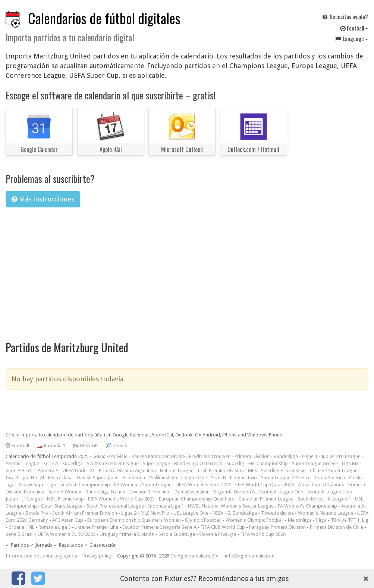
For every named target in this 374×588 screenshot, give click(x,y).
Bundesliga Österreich (198, 463)
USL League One (191, 513)
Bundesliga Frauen (105, 492)
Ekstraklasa (60, 478)
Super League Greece (315, 463)
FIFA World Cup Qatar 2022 (265, 485)
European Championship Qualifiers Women (134, 520)
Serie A (51, 463)
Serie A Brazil (20, 471)
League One (194, 478)
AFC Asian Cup (68, 520)
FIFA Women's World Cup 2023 (121, 499)
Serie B (219, 478)
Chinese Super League (334, 471)
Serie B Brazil (20, 534)
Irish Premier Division (221, 471)
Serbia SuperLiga (177, 534)
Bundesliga (286, 456)
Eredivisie (117, 456)
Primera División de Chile (337, 527)
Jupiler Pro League (341, 456)
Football (354, 28)
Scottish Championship (85, 485)
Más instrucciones (43, 199)
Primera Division (252, 456)
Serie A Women (65, 492)
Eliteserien (134, 478)
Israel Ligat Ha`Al (25, 478)
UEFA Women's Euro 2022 (203, 485)
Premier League (22, 463)
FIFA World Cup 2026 (263, 534)
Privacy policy (97, 556)
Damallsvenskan (192, 492)
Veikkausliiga (163, 478)
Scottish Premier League (113, 463)
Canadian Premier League (266, 499)
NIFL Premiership (65, 499)
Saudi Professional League (115, 506)
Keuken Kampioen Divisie (158, 456)
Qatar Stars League (62, 506)
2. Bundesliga (242, 513)
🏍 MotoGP (85, 446)
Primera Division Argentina (127, 471)
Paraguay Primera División (277, 527)
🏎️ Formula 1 (51, 446)
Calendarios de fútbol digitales (104, 18)
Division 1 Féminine (150, 492)
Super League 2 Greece (286, 478)
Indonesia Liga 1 (166, 506)
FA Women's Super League (143, 485)
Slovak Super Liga (37, 485)
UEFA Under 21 (79, 471)
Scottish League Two (330, 492)
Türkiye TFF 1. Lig (350, 520)
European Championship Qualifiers (197, 499)
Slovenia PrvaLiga (218, 534)
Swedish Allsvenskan (283, 471)
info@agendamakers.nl (250, 556)
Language (351, 38)
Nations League (177, 471)
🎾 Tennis (116, 446)
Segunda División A (234, 492)
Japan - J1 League (24, 499)
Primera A (48, 471)
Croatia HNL (21, 527)
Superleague (156, 463)
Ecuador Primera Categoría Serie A (159, 527)
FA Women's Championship (307, 506)
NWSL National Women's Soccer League (231, 506)
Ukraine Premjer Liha (96, 527)
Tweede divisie (277, 513)
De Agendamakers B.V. (195, 556)
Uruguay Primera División (127, 534)
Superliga (73, 463)
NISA (218, 513)
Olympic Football (203, 520)
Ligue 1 (310, 456)
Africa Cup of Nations (321, 485)
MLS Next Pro (155, 513)
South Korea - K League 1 (324, 499)
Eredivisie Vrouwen (210, 456)
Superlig (235, 463)
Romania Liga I (54, 527)
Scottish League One (281, 492)
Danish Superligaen (98, 478)
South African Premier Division (85, 513)
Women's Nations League (326, 513)
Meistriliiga (300, 520)
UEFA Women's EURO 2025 (67, 534)
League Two (243, 478)
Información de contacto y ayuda (41, 556)
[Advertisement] (187, 269)
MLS (252, 471)
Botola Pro (37, 513)
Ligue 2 (129, 513)
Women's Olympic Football (255, 520)
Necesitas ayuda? (345, 16)
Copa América (330, 478)
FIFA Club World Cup (223, 527)
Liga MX (350, 463)
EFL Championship (268, 463)
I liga (321, 520)
